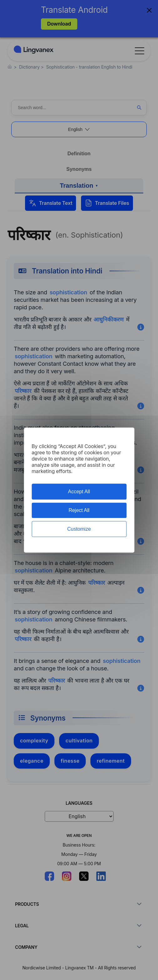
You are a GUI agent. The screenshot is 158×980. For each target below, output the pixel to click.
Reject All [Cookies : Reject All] (79, 510)
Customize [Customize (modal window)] (79, 529)
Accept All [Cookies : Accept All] (79, 492)
